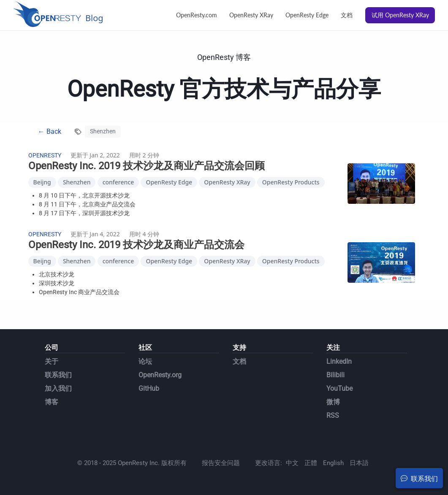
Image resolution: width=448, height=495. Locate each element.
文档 (347, 15)
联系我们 (58, 375)
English (333, 463)
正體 (311, 463)
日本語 (359, 463)
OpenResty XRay (251, 15)
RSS (333, 415)
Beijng (42, 182)
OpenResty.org (160, 375)
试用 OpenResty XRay (400, 15)
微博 (333, 402)
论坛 (145, 361)
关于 (52, 361)
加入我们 (58, 388)
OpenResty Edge (307, 15)
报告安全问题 (221, 463)
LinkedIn (339, 361)
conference (118, 182)
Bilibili (335, 375)
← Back (50, 131)
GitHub (149, 388)
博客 (52, 402)
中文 (292, 463)
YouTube (339, 388)
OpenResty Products (291, 182)
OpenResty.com (197, 15)
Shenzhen (77, 182)
